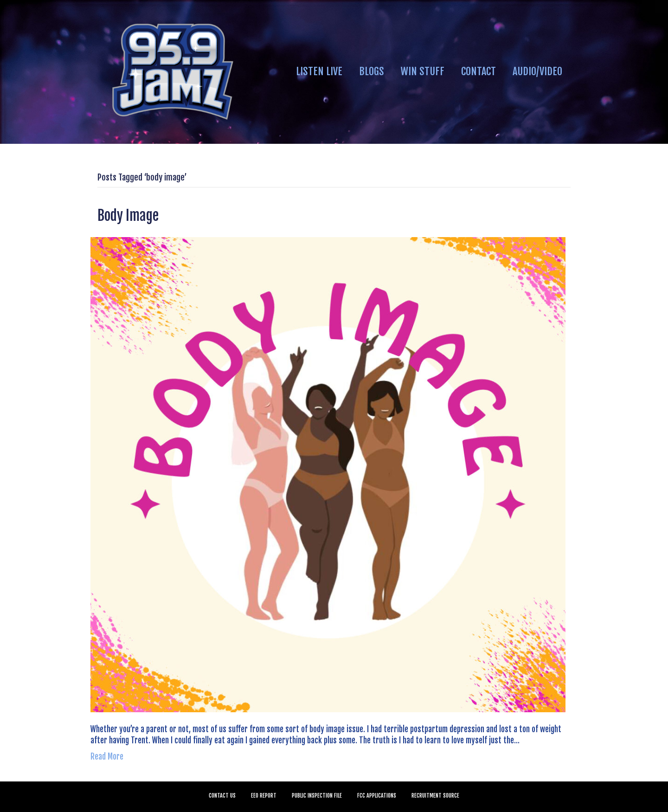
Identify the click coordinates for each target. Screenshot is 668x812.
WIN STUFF (423, 71)
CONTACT (479, 71)
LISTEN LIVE (319, 71)
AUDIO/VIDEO (537, 71)
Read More (107, 757)
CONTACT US (222, 796)
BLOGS (372, 71)
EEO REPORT (264, 796)
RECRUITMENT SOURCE (435, 796)
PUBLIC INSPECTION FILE (317, 796)
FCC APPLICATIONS (377, 796)
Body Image (128, 216)
